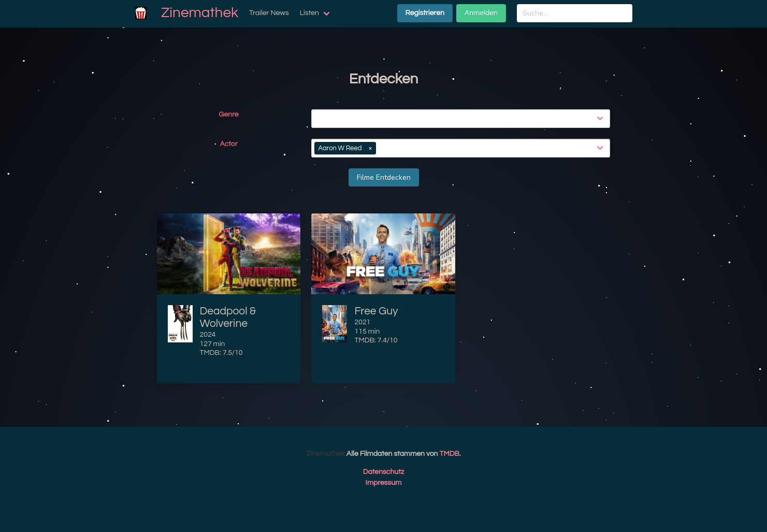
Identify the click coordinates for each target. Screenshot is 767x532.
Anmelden (481, 13)
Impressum (384, 483)
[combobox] (463, 119)
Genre (228, 114)
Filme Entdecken (384, 177)
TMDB (450, 454)
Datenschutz (384, 472)
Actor (228, 144)
